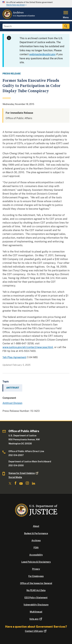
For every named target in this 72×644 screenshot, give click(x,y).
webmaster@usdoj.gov (42, 54)
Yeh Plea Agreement (14, 357)
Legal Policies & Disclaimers (36, 562)
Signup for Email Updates (24, 473)
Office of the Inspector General (36, 583)
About (36, 526)
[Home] (19, 18)
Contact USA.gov (36, 631)
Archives (36, 540)
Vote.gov (36, 619)
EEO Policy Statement (36, 598)
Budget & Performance (36, 533)
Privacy (36, 569)
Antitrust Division (12, 403)
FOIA (36, 548)
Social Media (15, 477)
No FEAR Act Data (36, 590)
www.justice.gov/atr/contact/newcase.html (28, 347)
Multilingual (36, 612)
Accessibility (36, 555)
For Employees (36, 576)
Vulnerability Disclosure (36, 605)
